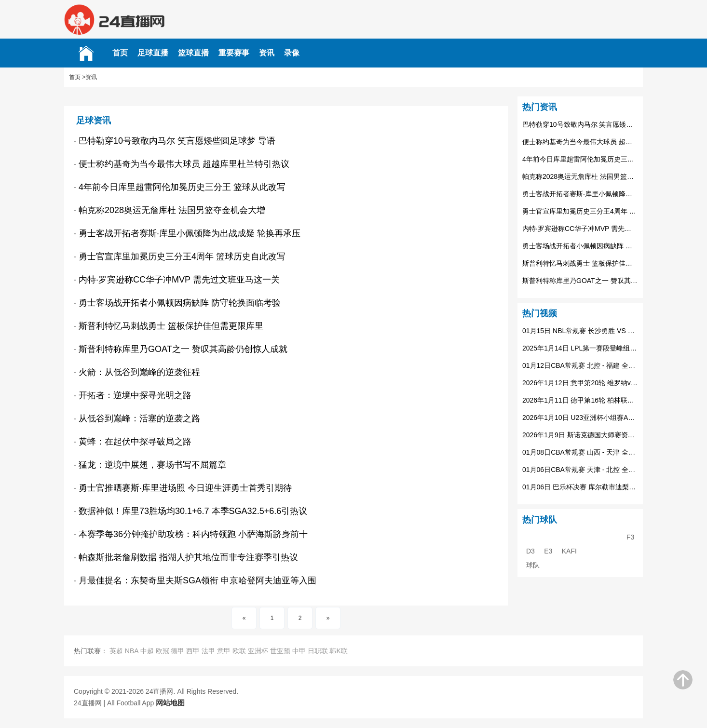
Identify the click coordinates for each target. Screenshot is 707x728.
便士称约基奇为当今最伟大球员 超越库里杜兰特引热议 (580, 142)
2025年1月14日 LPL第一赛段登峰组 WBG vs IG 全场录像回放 (580, 348)
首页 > (77, 77)
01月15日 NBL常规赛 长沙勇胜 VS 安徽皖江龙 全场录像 (580, 331)
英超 (116, 651)
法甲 (208, 651)
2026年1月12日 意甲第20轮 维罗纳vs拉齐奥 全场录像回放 (580, 383)
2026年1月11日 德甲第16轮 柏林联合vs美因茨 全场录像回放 (580, 400)
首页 (120, 53)
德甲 (177, 651)
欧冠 (163, 651)
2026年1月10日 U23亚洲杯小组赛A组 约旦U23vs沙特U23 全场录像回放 (580, 418)
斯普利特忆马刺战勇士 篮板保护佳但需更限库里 (580, 263)
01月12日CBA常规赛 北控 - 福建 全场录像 (580, 365)
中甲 (299, 651)
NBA (132, 651)
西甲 (193, 651)
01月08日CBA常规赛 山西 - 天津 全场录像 (580, 452)
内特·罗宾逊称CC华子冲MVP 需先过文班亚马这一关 (580, 229)
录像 (292, 53)
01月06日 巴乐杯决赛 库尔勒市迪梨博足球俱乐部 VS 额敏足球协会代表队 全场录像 (580, 487)
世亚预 (280, 651)
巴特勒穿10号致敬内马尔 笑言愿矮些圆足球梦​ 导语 (580, 124)
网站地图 (170, 703)
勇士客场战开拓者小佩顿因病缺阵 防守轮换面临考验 (580, 246)
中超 (147, 651)
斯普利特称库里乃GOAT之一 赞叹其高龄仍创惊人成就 (580, 281)
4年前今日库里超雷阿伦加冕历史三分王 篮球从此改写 (580, 159)
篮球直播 (193, 53)
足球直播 (153, 53)
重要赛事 (234, 53)
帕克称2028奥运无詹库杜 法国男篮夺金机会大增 (580, 176)
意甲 (224, 651)
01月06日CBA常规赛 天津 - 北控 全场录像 (580, 470)
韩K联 (338, 651)
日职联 (318, 651)
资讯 (267, 53)
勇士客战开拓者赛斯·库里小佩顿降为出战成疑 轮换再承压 (580, 194)
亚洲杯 (258, 651)
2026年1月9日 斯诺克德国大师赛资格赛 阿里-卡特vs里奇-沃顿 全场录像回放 (580, 435)
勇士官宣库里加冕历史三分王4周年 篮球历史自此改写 (580, 211)
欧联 (239, 651)
